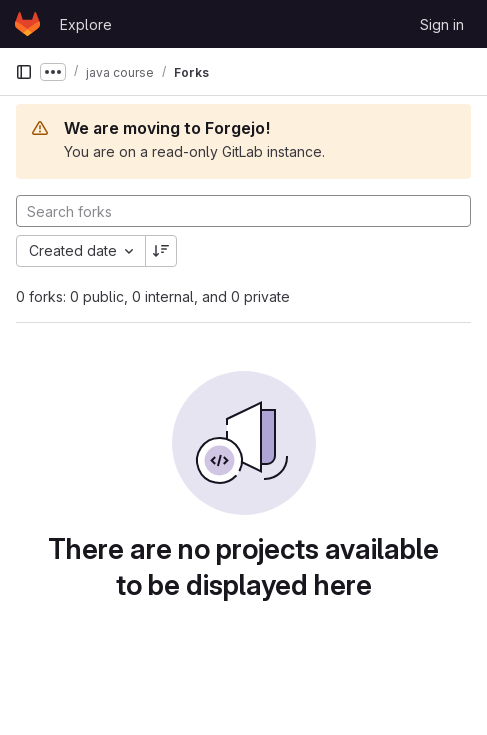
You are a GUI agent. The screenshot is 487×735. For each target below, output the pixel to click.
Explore (86, 24)
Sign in (442, 24)
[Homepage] (27, 24)
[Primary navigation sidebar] (24, 72)
